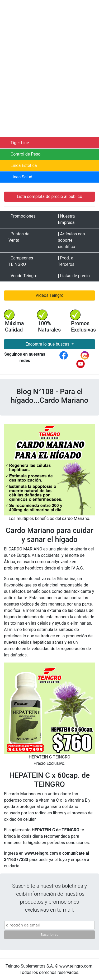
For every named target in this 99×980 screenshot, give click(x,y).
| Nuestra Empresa (67, 219)
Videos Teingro (50, 295)
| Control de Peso (24, 154)
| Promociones (22, 216)
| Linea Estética (23, 165)
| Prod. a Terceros (66, 261)
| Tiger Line (19, 143)
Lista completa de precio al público (50, 197)
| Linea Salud (20, 177)
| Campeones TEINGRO (21, 261)
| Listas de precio (74, 276)
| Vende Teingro (23, 276)
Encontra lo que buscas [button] (48, 344)
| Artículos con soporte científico (72, 240)
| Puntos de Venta (19, 237)
